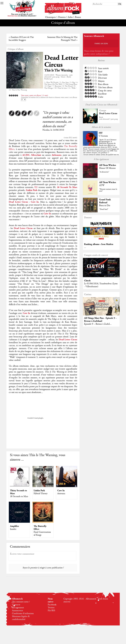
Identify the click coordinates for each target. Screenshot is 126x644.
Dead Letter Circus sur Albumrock (101, 105)
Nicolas (46, 130)
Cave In (61, 491)
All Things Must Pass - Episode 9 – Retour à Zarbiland (100, 320)
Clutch (87, 281)
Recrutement (18, 608)
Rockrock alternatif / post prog (108, 118)
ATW (102, 185)
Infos (70, 17)
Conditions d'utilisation (23, 613)
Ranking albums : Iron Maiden (99, 244)
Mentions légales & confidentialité (21, 618)
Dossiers (62, 17)
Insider (13, 529)
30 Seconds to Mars (19, 496)
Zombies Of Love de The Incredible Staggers (21, 39)
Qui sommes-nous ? (21, 602)
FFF (101, 133)
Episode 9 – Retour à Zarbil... (98, 324)
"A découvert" (104, 172)
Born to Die (105, 206)
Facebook (52, 605)
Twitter (51, 608)
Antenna (61, 494)
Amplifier (15, 526)
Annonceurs (17, 611)
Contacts (16, 605)
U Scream (103, 136)
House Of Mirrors (107, 168)
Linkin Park (39, 491)
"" (101, 149)
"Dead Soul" (104, 209)
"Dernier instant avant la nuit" (108, 190)
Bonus (78, 17)
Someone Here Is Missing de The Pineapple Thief (62, 39)
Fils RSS (51, 611)
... (85, 247)
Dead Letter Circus (61, 61)
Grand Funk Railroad (105, 201)
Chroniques (50, 17)
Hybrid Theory (41, 494)
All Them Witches (108, 165)
